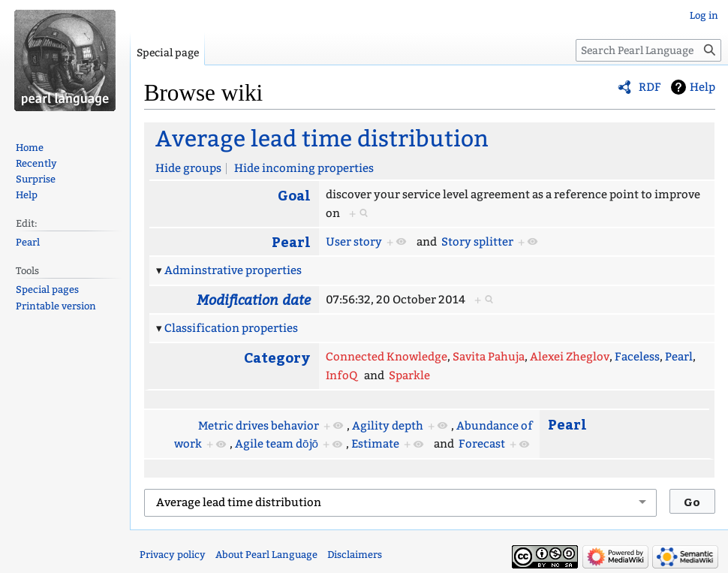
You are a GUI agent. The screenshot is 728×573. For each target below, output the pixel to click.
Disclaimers (355, 555)
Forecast (482, 444)
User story (354, 242)
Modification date (254, 299)
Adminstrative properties (233, 270)
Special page (168, 53)
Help (702, 87)
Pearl (291, 241)
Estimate (375, 444)
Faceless (637, 357)
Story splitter (477, 242)
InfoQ (341, 375)
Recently (36, 163)
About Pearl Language (266, 555)
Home (30, 148)
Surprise (36, 179)
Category (277, 357)
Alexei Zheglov (570, 357)
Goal (294, 195)
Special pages (47, 290)
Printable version (56, 306)
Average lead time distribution (322, 139)
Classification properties (231, 328)
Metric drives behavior (259, 426)
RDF (650, 87)
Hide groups (188, 168)
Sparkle (409, 375)
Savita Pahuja (489, 357)
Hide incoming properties (304, 168)
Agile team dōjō (277, 444)
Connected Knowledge (387, 357)
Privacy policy (173, 555)
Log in (704, 15)
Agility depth (388, 426)
